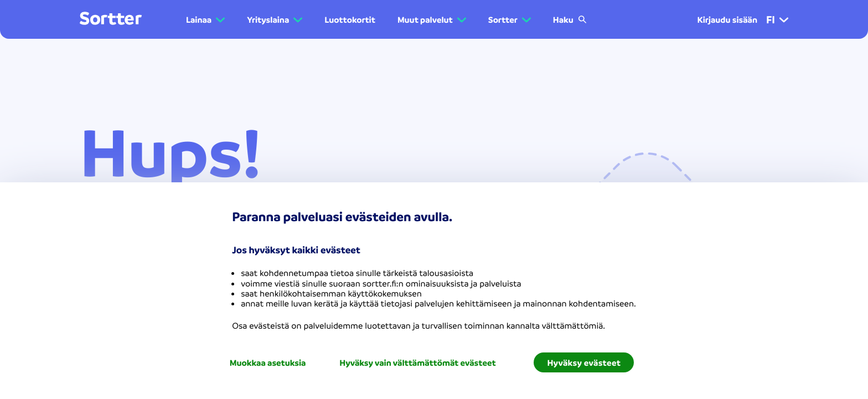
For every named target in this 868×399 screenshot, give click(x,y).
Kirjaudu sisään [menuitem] (727, 19)
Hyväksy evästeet (584, 362)
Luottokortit (350, 19)
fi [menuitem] (777, 19)
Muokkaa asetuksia (268, 362)
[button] (205, 19)
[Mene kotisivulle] (111, 19)
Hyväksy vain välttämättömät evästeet (417, 362)
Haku (570, 19)
